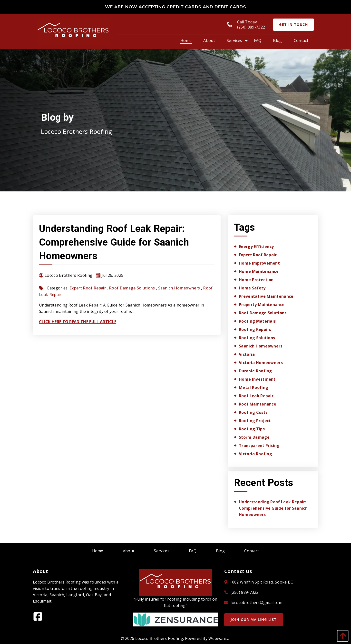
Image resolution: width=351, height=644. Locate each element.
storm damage (254, 437)
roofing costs (253, 412)
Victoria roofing (255, 454)
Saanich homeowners (179, 288)
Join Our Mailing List (254, 619)
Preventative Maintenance (266, 296)
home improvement (259, 263)
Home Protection (256, 280)
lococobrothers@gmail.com (256, 603)
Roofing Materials (257, 321)
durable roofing (255, 371)
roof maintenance (258, 404)
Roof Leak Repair (256, 396)
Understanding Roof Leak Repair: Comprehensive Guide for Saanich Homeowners (114, 242)
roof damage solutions (132, 288)
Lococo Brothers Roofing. (160, 638)
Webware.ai (219, 638)
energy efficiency (256, 247)
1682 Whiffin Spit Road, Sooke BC (261, 582)
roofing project (255, 421)
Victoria (247, 354)
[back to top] (341, 636)
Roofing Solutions (257, 338)
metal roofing (253, 387)
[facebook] (40, 618)
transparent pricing (259, 446)
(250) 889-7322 (244, 592)
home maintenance (259, 271)
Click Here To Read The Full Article (78, 322)
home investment (257, 379)
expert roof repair (88, 288)
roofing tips (252, 429)
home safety (252, 288)
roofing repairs (255, 329)
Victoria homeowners (261, 363)
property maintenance (262, 305)
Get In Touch (293, 25)
